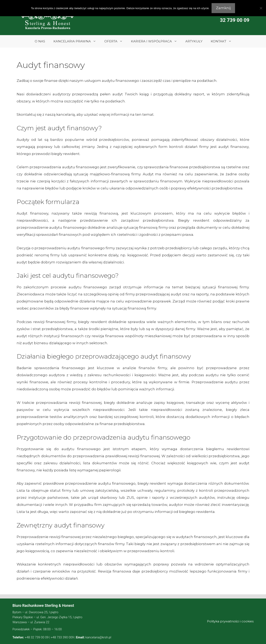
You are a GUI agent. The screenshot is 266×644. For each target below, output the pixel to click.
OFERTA (116, 41)
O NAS (40, 41)
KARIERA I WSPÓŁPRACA (156, 41)
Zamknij (223, 8)
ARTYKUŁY (194, 41)
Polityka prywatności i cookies (230, 621)
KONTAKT (223, 41)
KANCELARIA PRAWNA (77, 41)
